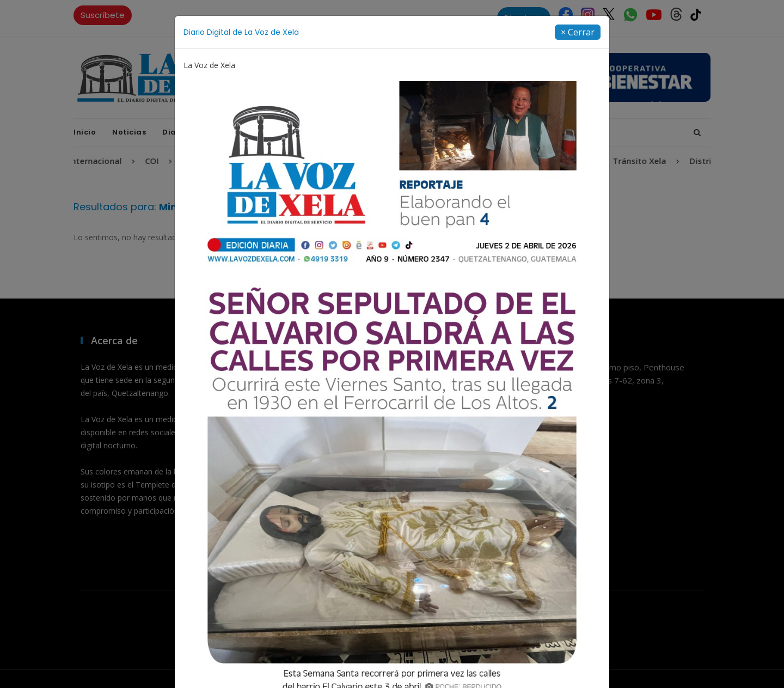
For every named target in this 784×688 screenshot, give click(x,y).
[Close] (578, 32)
